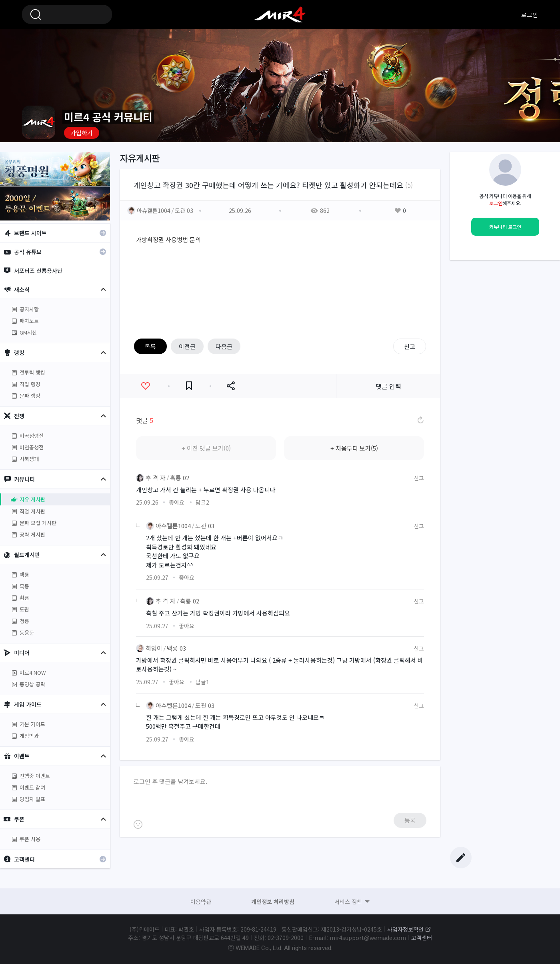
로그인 (530, 15)
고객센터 (422, 938)
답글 (202, 502)
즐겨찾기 (189, 386)
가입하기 (82, 133)
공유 (231, 386)
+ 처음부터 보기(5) (354, 448)
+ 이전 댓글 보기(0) (206, 448)
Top (461, 833)
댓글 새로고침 (420, 420)
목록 (150, 346)
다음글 (224, 346)
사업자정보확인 (405, 929)
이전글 (187, 346)
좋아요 (145, 386)
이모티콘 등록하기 (138, 824)
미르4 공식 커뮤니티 (280, 14)
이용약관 (201, 902)
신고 (410, 346)
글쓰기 (461, 858)
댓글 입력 (388, 386)
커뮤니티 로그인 (505, 227)
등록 (410, 820)
